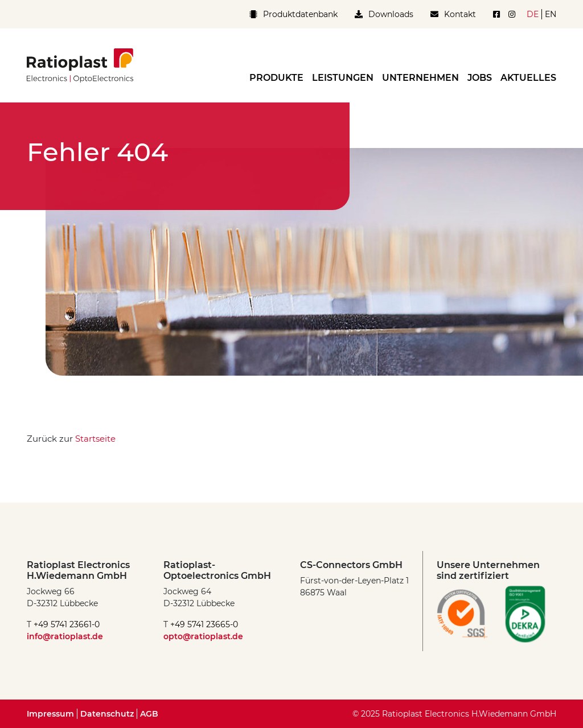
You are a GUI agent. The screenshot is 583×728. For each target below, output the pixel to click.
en (551, 14)
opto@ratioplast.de (203, 636)
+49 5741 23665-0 (204, 624)
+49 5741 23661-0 (67, 624)
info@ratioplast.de (65, 636)
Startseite (95, 439)
